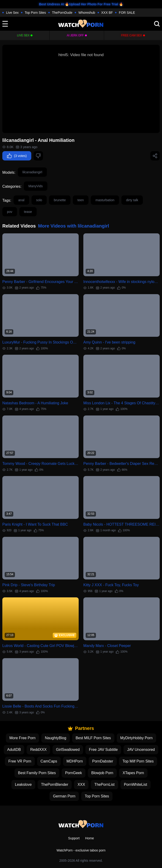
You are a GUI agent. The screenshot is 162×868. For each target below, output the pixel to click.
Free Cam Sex (132, 35)
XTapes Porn (133, 773)
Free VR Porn (20, 761)
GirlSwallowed (68, 750)
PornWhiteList (136, 785)
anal (21, 200)
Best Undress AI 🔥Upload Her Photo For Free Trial (79, 4)
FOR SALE (127, 13)
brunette (60, 200)
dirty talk (132, 200)
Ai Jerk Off (75, 35)
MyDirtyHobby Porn (136, 738)
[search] (157, 24)
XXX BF (107, 13)
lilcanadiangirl (32, 172)
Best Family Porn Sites (37, 773)
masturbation (105, 200)
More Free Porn (22, 738)
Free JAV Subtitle (103, 750)
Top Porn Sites (35, 13)
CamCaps (49, 761)
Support (74, 838)
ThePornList (104, 785)
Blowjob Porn (102, 773)
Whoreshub (87, 13)
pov (10, 212)
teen (81, 200)
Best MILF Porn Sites (93, 738)
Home (90, 838)
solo (39, 200)
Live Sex (12, 13)
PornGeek (74, 773)
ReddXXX (38, 750)
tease (28, 212)
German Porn (64, 796)
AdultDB (14, 750)
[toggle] (5, 24)
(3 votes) (17, 156)
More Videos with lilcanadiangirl (74, 226)
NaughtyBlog (56, 738)
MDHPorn (75, 761)
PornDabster (103, 761)
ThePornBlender (55, 785)
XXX (81, 785)
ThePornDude (62, 13)
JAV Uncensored (141, 750)
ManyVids (36, 186)
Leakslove (23, 785)
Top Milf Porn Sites (138, 761)
